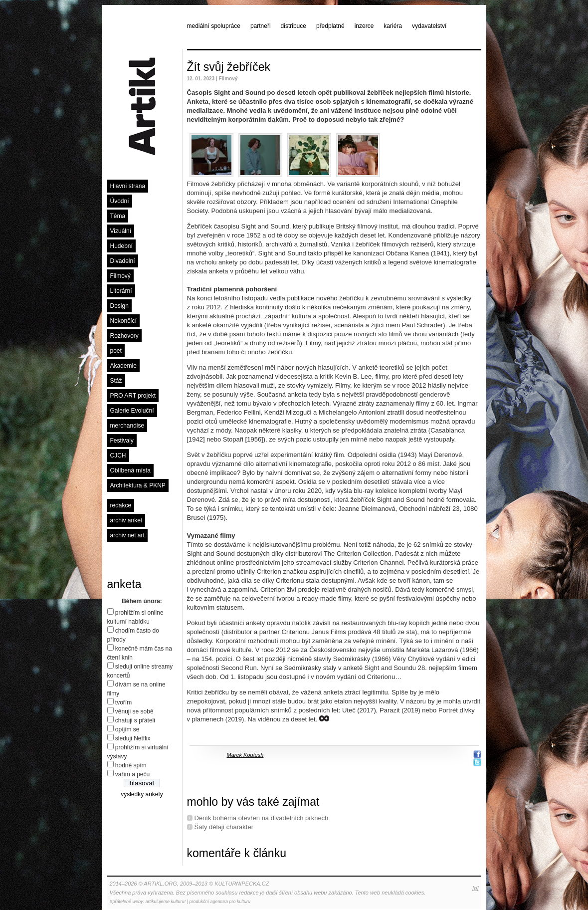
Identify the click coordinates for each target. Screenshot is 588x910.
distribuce (294, 26)
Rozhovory (124, 336)
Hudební (121, 246)
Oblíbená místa (130, 470)
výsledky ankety (142, 794)
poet (116, 351)
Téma (118, 216)
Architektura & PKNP (138, 485)
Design (119, 306)
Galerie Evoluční (132, 411)
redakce (121, 505)
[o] (475, 888)
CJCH (118, 455)
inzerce (364, 26)
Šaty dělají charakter (224, 827)
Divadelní (123, 261)
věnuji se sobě (134, 711)
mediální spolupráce (214, 26)
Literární (121, 291)
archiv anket (126, 520)
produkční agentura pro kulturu (220, 902)
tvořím (123, 702)
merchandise (127, 426)
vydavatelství (429, 26)
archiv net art (127, 535)
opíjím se (127, 729)
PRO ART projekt (133, 396)
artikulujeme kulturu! (166, 902)
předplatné (330, 26)
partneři (261, 26)
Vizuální (121, 231)
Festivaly (122, 441)
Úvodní (120, 201)
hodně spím (131, 765)
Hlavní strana (128, 186)
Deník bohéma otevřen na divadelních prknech (262, 818)
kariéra (393, 26)
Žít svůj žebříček (229, 67)
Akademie (123, 366)
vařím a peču (132, 774)
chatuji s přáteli (135, 720)
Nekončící (123, 321)
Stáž (116, 381)
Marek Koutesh (245, 755)
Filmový (120, 276)
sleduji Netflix (133, 738)
